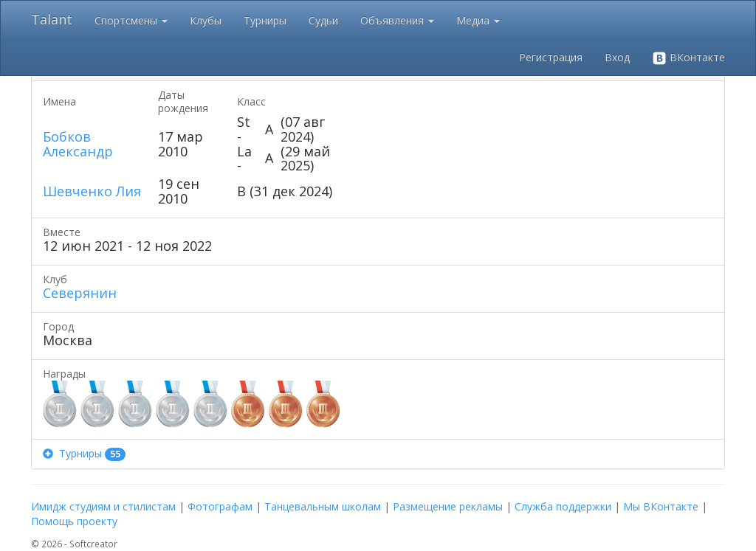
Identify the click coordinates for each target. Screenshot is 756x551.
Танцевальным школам (323, 506)
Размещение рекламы (448, 506)
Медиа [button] (478, 20)
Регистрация (551, 57)
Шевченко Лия (92, 191)
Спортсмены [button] (131, 20)
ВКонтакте (688, 58)
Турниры (265, 20)
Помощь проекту (74, 521)
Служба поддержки (563, 506)
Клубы (206, 20)
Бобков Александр (78, 144)
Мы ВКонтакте (661, 506)
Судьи (323, 20)
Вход (617, 57)
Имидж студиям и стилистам (103, 506)
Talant (52, 19)
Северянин (80, 293)
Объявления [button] (397, 20)
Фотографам (220, 506)
